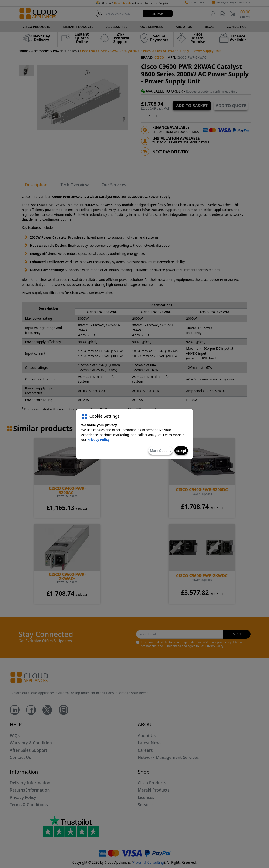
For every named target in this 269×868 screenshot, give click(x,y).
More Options (160, 451)
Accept (181, 451)
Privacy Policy (98, 440)
